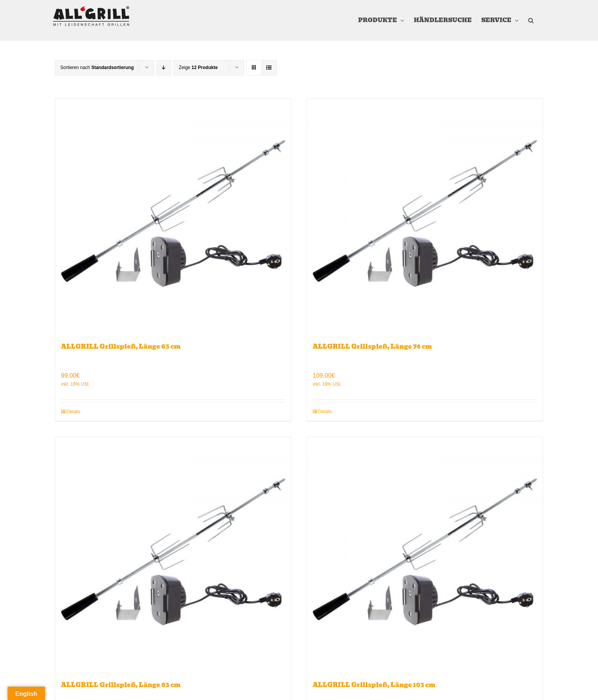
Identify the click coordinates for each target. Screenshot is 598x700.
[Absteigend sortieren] (164, 68)
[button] (531, 20)
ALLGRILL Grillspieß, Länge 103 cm (374, 685)
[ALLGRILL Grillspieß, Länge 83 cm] (173, 555)
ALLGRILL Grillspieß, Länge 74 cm (372, 347)
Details (73, 412)
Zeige (198, 68)
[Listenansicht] (269, 68)
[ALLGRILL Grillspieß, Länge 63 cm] (173, 217)
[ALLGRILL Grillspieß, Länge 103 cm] (425, 555)
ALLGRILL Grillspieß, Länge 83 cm (121, 685)
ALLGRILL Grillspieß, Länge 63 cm (121, 347)
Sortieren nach (97, 68)
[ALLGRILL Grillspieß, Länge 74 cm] (425, 217)
